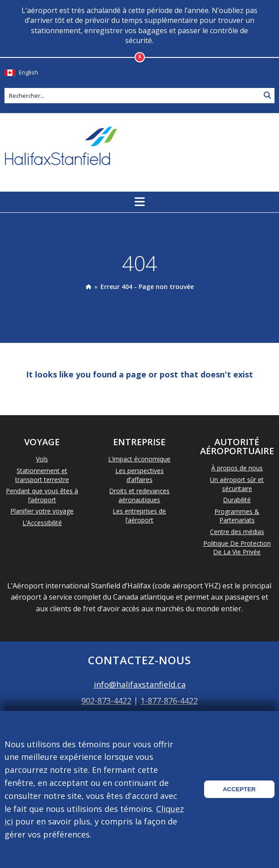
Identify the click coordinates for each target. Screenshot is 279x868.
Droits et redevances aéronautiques (139, 495)
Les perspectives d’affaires (139, 475)
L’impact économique (139, 459)
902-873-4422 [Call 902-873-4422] (106, 701)
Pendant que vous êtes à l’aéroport (42, 495)
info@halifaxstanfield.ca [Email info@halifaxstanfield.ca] (140, 684)
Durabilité (237, 500)
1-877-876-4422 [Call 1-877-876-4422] (169, 701)
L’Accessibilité (42, 523)
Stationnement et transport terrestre (42, 475)
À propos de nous (237, 468)
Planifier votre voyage (42, 511)
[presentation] (88, 287)
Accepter (239, 789)
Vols (42, 459)
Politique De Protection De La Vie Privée (237, 548)
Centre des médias (237, 532)
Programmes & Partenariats (237, 516)
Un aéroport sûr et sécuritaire (237, 484)
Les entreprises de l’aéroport (139, 515)
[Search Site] (267, 96)
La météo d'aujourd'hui (227, 147)
